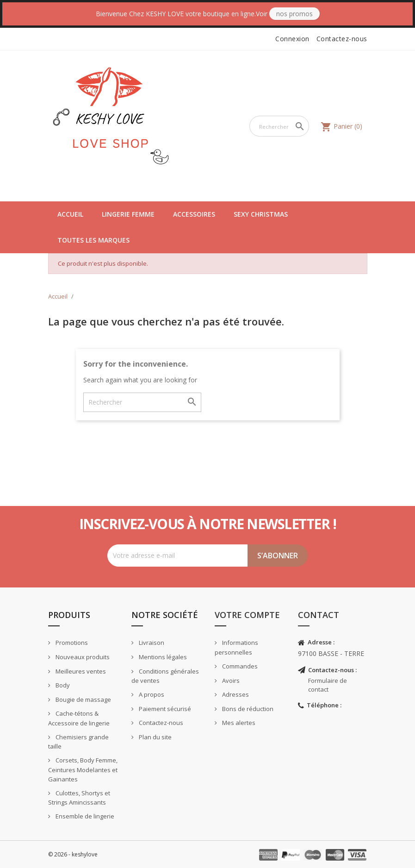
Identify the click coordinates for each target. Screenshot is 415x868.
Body (62, 685)
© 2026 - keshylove (73, 854)
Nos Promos (294, 14)
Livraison (151, 643)
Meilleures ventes (80, 671)
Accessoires (194, 214)
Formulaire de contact (328, 685)
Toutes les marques (93, 240)
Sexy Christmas (261, 214)
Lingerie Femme (128, 214)
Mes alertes (238, 723)
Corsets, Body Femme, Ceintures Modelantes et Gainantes (83, 770)
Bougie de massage (83, 699)
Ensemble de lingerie (84, 816)
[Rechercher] (279, 126)
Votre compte (247, 615)
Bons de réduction (247, 709)
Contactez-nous (342, 39)
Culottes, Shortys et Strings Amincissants (79, 798)
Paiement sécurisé (164, 709)
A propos (151, 694)
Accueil (70, 214)
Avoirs (230, 681)
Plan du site (155, 737)
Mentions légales (162, 657)
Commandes (239, 666)
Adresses (235, 694)
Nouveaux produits (82, 657)
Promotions (71, 643)
